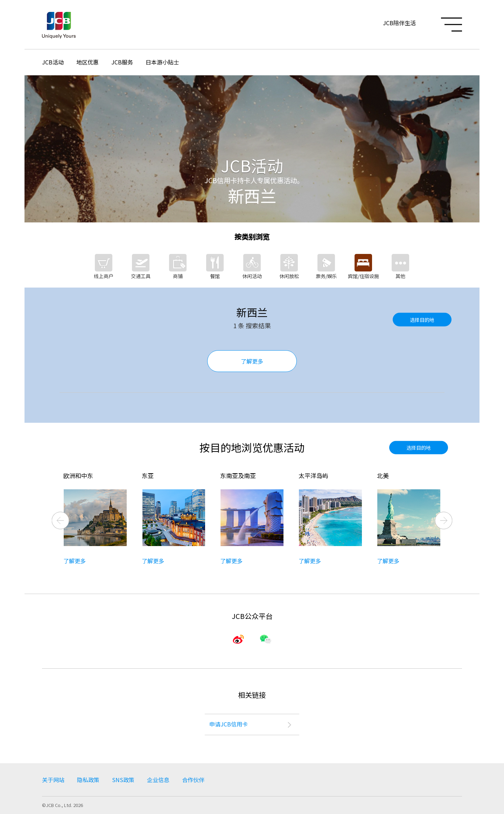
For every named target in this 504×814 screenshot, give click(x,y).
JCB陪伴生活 (399, 23)
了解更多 (252, 361)
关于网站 (53, 780)
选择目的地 (422, 319)
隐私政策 (88, 780)
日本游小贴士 (162, 62)
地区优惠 (87, 62)
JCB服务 (122, 62)
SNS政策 (123, 780)
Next (444, 520)
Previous (61, 520)
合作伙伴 (193, 780)
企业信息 (158, 780)
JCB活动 (53, 62)
